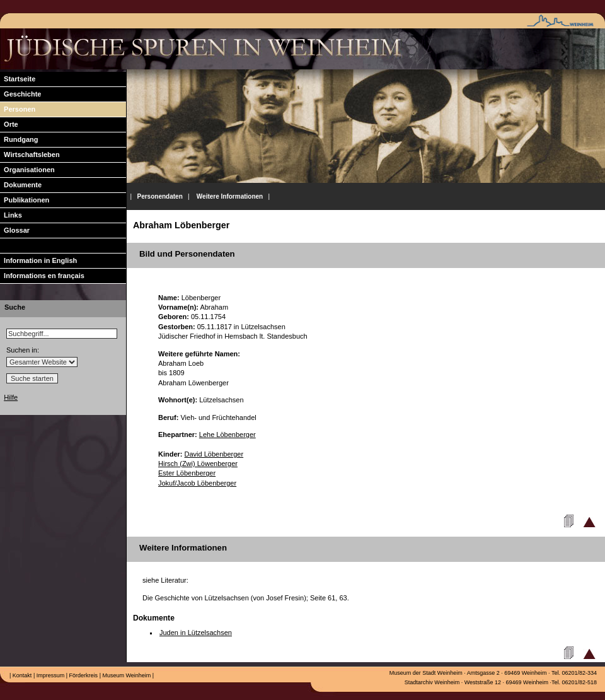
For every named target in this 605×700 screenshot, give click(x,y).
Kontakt (21, 675)
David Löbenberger (214, 454)
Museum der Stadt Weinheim (426, 673)
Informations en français (42, 276)
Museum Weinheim (126, 675)
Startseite (18, 79)
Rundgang (19, 139)
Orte (9, 124)
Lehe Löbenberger (228, 435)
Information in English (38, 260)
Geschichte (20, 94)
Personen (18, 109)
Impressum (49, 675)
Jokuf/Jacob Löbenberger (197, 483)
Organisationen (27, 170)
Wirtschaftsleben (30, 155)
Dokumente (21, 185)
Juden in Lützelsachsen (196, 633)
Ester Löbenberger (187, 473)
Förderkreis (83, 675)
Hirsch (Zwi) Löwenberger (198, 464)
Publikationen (25, 200)
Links (11, 215)
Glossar (15, 230)
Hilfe (11, 397)
